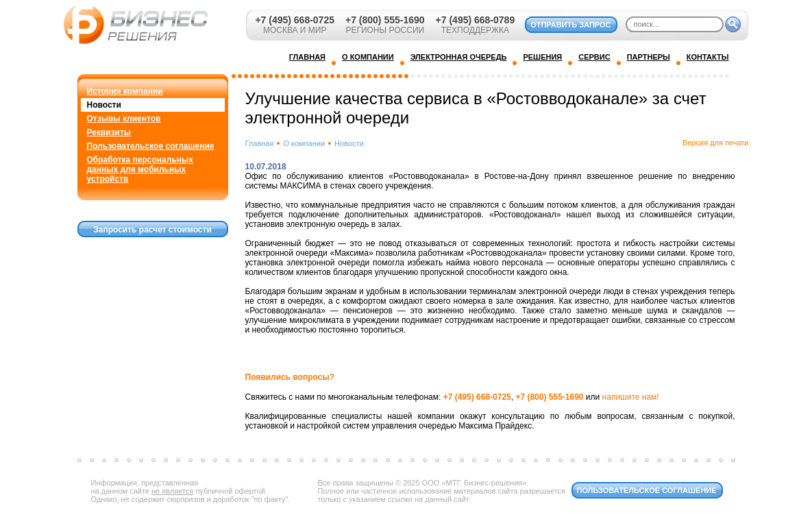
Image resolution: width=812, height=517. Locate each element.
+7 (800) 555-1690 (385, 20)
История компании (125, 91)
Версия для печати (716, 143)
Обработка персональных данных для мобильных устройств (140, 169)
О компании (304, 143)
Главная (260, 143)
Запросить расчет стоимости (152, 230)
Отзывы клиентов (124, 119)
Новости (104, 105)
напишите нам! (631, 397)
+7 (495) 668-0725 (295, 20)
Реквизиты (109, 132)
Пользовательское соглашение (151, 146)
